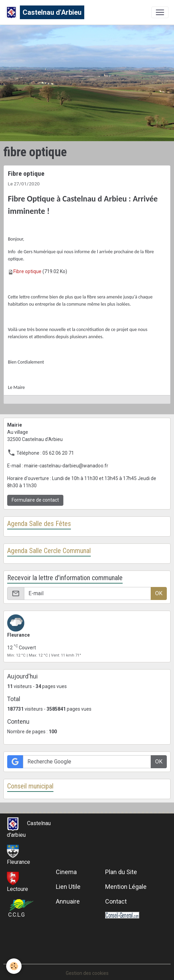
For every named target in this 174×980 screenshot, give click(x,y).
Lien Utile (68, 887)
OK (159, 593)
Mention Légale (126, 887)
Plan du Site (121, 872)
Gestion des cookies (87, 973)
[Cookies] (14, 966)
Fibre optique (26, 174)
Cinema (66, 872)
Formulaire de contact (35, 500)
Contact (116, 901)
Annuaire (68, 901)
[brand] (45, 12)
